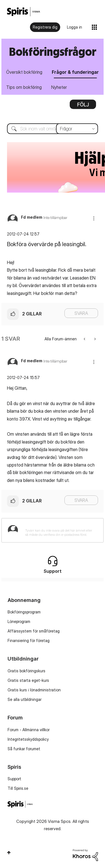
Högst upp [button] (9, 853)
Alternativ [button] (83, 106)
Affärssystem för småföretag (34, 631)
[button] (94, 218)
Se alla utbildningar (25, 699)
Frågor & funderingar (75, 72)
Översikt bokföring (24, 72)
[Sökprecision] (77, 129)
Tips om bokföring (24, 87)
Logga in (74, 27)
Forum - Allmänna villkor (29, 730)
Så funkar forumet (24, 749)
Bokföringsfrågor (53, 51)
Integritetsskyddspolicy (28, 739)
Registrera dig (45, 27)
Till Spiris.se (18, 788)
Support (14, 779)
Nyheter (59, 87)
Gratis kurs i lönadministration (34, 690)
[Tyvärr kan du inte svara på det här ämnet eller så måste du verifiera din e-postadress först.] (60, 530)
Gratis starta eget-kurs (28, 680)
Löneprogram (19, 621)
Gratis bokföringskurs (26, 671)
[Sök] (53, 129)
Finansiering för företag (29, 640)
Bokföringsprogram (24, 612)
